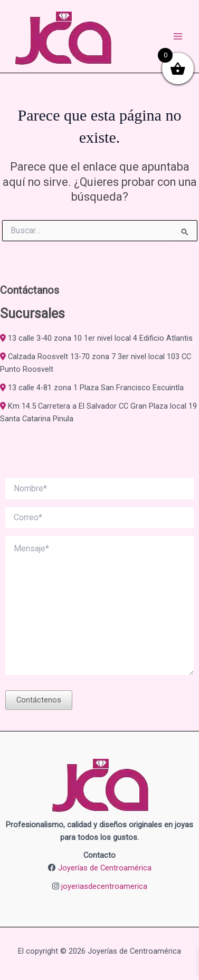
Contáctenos (39, 700)
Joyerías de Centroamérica (105, 868)
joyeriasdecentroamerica (104, 886)
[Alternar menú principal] (178, 36)
